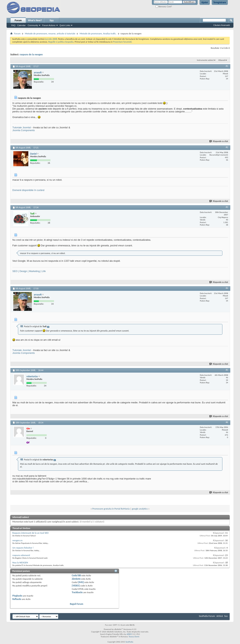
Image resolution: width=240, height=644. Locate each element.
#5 (227, 370)
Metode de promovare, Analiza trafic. (98, 33)
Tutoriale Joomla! (22, 127)
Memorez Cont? (164, 7)
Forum (18, 20)
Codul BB (76, 575)
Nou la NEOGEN (20, 562)
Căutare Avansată (222, 25)
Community (33, 25)
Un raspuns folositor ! (23, 548)
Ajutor (205, 2)
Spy (52, 20)
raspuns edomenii (21, 555)
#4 (227, 288)
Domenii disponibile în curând (28, 190)
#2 (227, 147)
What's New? (35, 20)
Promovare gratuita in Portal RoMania (111, 509)
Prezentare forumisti (122, 42)
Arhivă (220, 616)
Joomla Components (24, 130)
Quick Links (65, 25)
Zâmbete (76, 579)
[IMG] (81, 582)
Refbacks (17, 599)
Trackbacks (77, 592)
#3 (227, 207)
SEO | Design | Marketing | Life (29, 271)
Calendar (21, 25)
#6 (227, 422)
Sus (226, 616)
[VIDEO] (76, 586)
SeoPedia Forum (207, 616)
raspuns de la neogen (31, 54)
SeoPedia (129, 642)
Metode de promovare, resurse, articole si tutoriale (50, 33)
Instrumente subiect (205, 60)
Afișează (222, 60)
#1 (227, 66)
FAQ (13, 25)
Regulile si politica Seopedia (61, 42)
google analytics (140, 509)
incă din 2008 (51, 39)
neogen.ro (17, 540)
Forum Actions (49, 25)
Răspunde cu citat (219, 141)
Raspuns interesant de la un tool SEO (30, 533)
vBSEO (129, 634)
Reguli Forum (77, 604)
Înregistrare (220, 2)
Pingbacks (17, 596)
